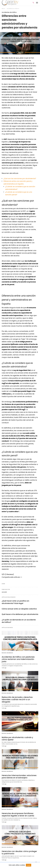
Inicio (3, 9)
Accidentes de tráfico (13, 9)
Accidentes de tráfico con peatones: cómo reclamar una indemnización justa (20, 658)
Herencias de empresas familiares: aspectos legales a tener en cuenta (17, 809)
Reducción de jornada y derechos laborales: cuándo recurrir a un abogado (20, 696)
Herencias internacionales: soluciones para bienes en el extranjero (18, 771)
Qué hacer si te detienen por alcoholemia (20, 614)
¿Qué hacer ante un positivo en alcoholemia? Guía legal (15, 602)
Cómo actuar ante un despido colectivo (19, 609)
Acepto (29, 865)
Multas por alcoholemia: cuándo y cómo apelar (19, 734)
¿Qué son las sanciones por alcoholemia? (20, 178)
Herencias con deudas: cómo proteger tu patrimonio (20, 847)
